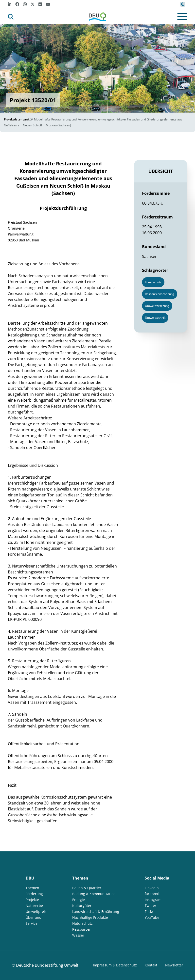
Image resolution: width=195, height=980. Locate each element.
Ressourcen (82, 929)
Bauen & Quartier (87, 888)
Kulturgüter (82, 906)
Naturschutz (82, 923)
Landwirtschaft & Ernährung (96, 911)
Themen (32, 888)
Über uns (33, 917)
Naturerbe (34, 906)
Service (32, 923)
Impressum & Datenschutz (115, 965)
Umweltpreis (36, 911)
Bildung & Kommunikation (94, 894)
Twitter (151, 906)
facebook (152, 894)
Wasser (78, 935)
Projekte (32, 900)
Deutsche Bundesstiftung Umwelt (47, 965)
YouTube (152, 917)
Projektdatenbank (17, 119)
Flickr (149, 911)
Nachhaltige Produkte (90, 917)
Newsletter (174, 965)
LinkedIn (152, 888)
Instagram (153, 900)
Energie (79, 900)
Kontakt (151, 965)
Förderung (34, 894)
